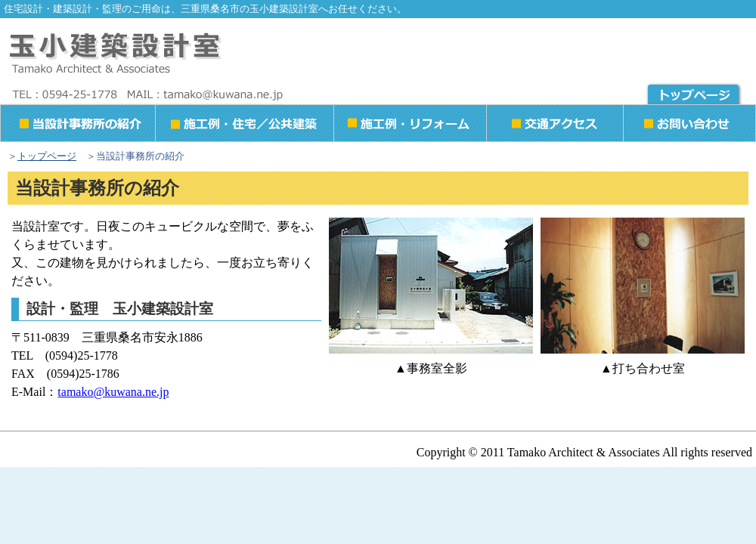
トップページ (47, 156)
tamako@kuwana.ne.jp (113, 392)
